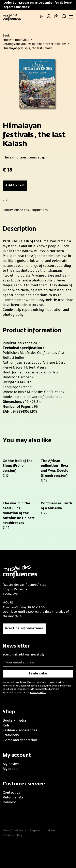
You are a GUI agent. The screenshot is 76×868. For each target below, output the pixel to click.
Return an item (14, 798)
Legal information (42, 830)
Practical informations (24, 629)
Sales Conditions (14, 830)
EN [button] (41, 17)
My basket (11, 764)
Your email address (23, 655)
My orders (10, 769)
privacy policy (38, 693)
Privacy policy (12, 835)
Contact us (11, 793)
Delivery (9, 803)
